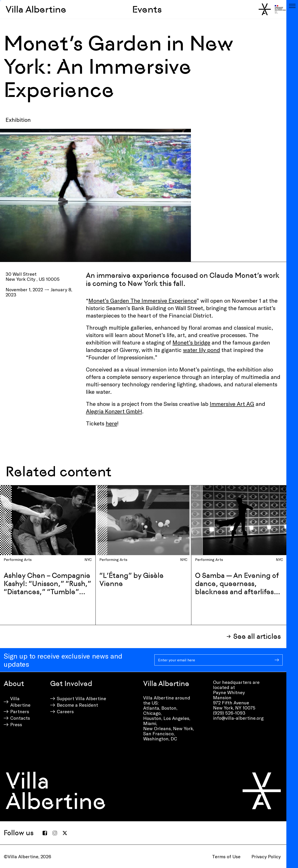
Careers (65, 711)
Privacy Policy (266, 856)
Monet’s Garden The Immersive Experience (142, 300)
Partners (20, 711)
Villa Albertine (36, 9)
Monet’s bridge (191, 342)
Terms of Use (226, 856)
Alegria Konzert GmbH (114, 411)
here (111, 423)
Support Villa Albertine (81, 698)
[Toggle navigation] (292, 6)
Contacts (20, 718)
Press (16, 724)
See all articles (257, 636)
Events (147, 9)
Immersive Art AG (232, 404)
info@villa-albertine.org (238, 718)
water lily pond (201, 350)
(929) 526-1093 (229, 713)
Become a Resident (77, 705)
